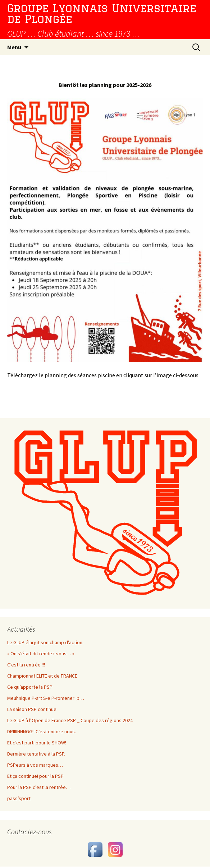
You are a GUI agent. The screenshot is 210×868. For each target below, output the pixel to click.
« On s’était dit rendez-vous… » (41, 654)
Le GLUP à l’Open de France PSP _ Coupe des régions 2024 (70, 720)
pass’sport (19, 798)
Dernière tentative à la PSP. (36, 754)
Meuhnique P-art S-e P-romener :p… (46, 698)
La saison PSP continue (32, 709)
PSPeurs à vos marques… (35, 765)
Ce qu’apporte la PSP (30, 687)
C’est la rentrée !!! (26, 665)
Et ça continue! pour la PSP (35, 776)
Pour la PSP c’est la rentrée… (39, 787)
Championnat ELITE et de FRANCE (42, 676)
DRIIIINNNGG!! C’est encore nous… (43, 731)
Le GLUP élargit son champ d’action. (45, 642)
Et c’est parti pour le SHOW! (37, 743)
